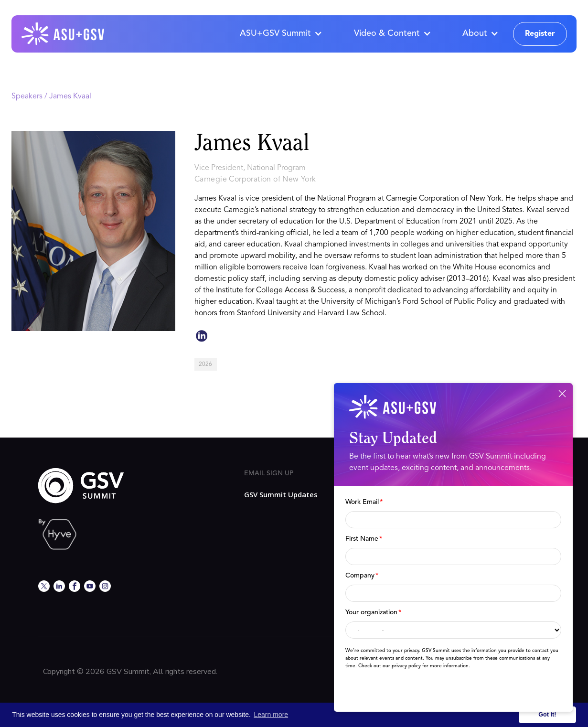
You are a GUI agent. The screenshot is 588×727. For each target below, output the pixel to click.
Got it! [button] (547, 715)
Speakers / (30, 96)
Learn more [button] (271, 715)
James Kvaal (70, 96)
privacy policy (406, 666)
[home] (64, 34)
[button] (281, 34)
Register (540, 34)
